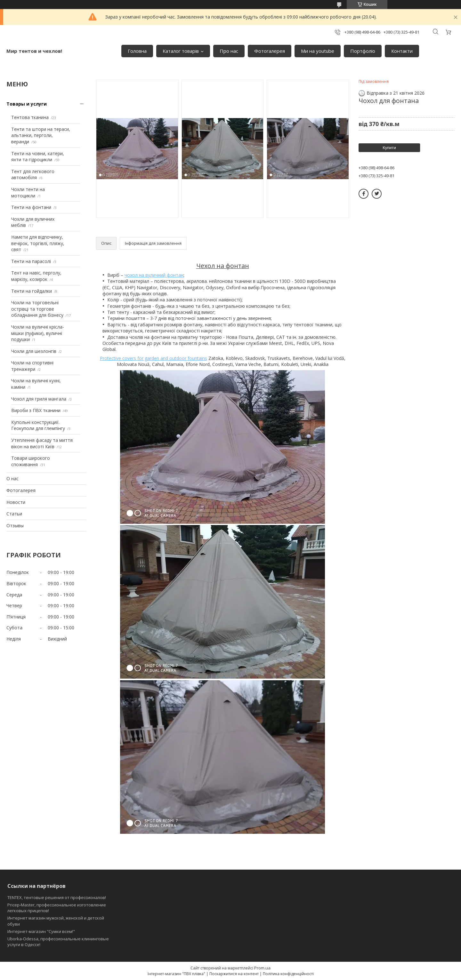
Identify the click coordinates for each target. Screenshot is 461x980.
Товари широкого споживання (31, 461)
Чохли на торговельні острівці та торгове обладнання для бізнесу (37, 309)
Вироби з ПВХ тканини (36, 410)
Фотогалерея (270, 51)
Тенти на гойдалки (32, 291)
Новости (16, 502)
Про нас (229, 51)
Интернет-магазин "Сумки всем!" (41, 931)
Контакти (402, 51)
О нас (12, 478)
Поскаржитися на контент (234, 974)
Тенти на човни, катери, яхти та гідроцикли (38, 157)
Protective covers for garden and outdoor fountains (154, 358)
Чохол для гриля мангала (39, 399)
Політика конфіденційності (288, 974)
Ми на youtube (318, 51)
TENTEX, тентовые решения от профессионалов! (57, 897)
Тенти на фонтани (31, 207)
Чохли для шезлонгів (34, 351)
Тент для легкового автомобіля (33, 175)
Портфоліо (363, 51)
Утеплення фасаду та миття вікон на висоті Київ (42, 443)
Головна (137, 51)
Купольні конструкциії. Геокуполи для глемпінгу (38, 425)
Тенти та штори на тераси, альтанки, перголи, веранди (41, 135)
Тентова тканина (30, 117)
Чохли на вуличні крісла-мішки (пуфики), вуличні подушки (38, 333)
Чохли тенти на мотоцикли (28, 192)
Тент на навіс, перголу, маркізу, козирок (36, 276)
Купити (389, 148)
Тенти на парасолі (31, 261)
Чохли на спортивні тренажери (32, 366)
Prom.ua (262, 968)
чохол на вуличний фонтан (154, 275)
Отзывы (15, 526)
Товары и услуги (27, 104)
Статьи (14, 514)
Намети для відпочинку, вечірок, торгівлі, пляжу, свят (38, 243)
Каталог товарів (181, 51)
